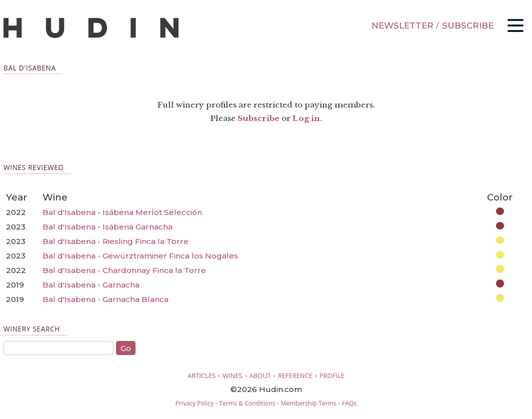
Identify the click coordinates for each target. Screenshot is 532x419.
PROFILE (332, 375)
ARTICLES (201, 375)
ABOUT (260, 375)
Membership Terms (308, 403)
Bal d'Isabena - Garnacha (91, 285)
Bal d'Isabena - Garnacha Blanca (105, 299)
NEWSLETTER (402, 25)
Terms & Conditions (247, 403)
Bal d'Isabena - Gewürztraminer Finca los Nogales (140, 256)
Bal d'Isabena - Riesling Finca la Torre (115, 241)
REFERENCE (295, 375)
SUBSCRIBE (468, 25)
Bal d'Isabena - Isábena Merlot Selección (122, 212)
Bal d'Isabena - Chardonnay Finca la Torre (124, 270)
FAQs (349, 403)
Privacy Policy (194, 403)
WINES (232, 375)
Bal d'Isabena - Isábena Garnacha (107, 227)
